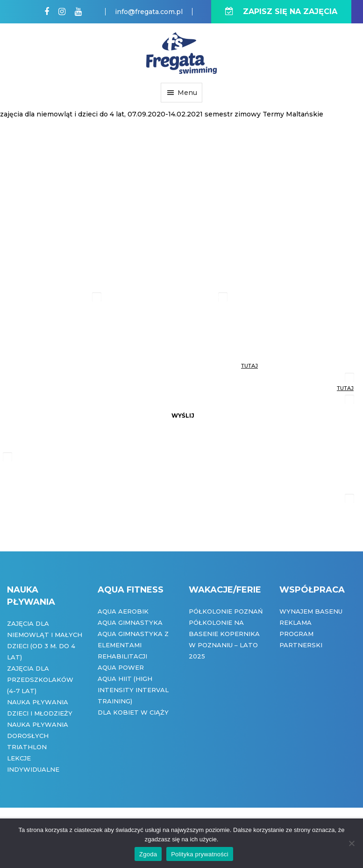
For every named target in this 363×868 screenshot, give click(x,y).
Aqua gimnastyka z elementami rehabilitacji (133, 645)
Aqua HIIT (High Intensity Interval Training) (133, 690)
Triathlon (27, 747)
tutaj (249, 366)
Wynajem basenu (311, 611)
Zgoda (148, 854)
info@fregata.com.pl (149, 12)
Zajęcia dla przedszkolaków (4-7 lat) (40, 680)
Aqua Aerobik (123, 611)
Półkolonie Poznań (226, 611)
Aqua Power (121, 667)
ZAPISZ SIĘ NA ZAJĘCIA (281, 11)
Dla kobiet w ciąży (133, 712)
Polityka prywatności (200, 854)
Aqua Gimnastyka (130, 622)
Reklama (295, 622)
